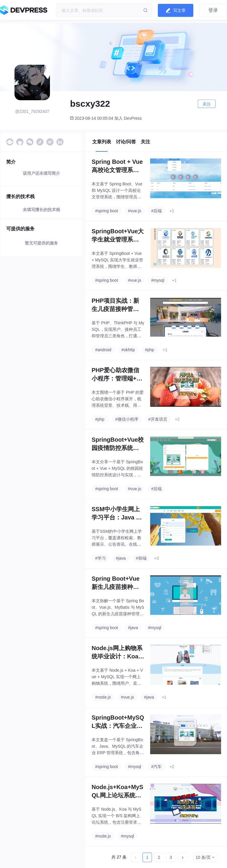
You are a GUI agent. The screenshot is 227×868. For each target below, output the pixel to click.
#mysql (158, 280)
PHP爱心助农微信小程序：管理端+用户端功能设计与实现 (117, 375)
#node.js (103, 697)
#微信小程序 (127, 419)
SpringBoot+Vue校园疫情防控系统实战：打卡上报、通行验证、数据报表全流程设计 (118, 444)
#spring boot (107, 211)
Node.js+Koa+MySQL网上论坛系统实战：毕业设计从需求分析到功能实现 (117, 792)
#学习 (100, 558)
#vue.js (134, 211)
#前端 (141, 558)
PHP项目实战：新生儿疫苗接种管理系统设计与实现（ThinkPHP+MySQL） (117, 305)
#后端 (156, 211)
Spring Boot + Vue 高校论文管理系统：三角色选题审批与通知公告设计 (117, 166)
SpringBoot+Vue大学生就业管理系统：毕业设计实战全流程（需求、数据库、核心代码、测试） (118, 236)
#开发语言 (158, 419)
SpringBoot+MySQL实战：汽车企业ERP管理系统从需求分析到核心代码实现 (118, 722)
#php (149, 350)
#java (121, 558)
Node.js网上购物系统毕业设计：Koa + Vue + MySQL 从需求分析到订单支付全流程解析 (117, 653)
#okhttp (128, 350)
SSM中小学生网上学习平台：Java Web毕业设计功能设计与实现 (117, 514)
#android (103, 350)
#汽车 (156, 767)
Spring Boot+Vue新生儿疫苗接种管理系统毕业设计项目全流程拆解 (116, 583)
